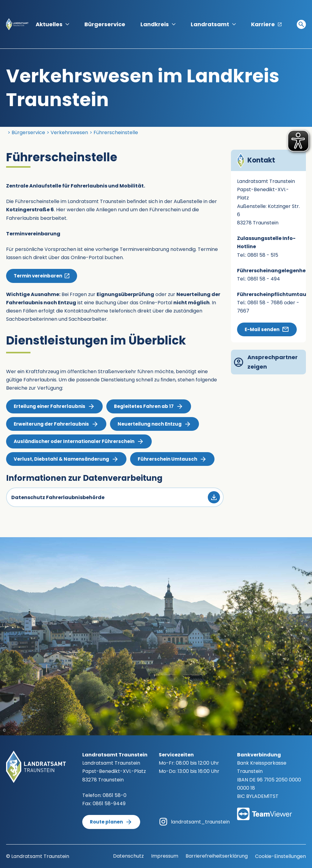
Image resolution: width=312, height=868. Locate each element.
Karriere (266, 24)
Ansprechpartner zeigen (266, 362)
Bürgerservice (105, 24)
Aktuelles (52, 24)
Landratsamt (213, 24)
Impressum (165, 856)
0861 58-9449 (109, 804)
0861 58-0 (115, 795)
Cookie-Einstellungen (280, 856)
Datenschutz (128, 856)
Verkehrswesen (69, 132)
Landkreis (158, 24)
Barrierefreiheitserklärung (217, 856)
